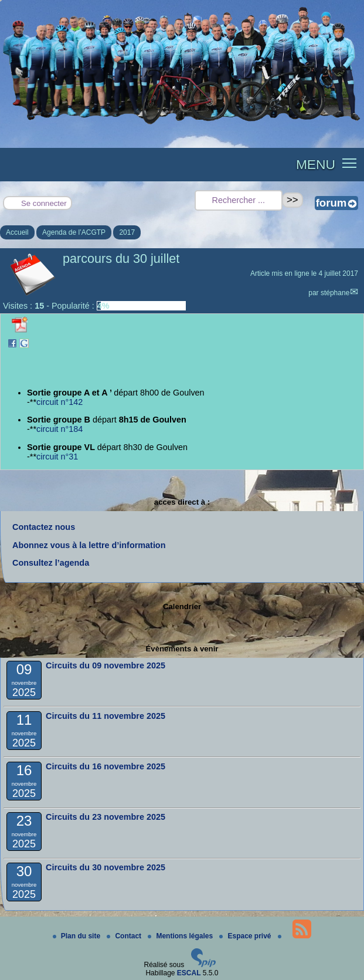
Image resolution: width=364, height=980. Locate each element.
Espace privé (246, 936)
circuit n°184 (59, 429)
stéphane (335, 293)
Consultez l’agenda (51, 563)
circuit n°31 (57, 457)
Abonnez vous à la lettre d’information (89, 545)
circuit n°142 (59, 402)
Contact (125, 936)
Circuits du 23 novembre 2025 (106, 817)
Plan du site (78, 936)
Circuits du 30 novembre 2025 (106, 867)
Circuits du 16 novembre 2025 (106, 766)
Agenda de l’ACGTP (74, 232)
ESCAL (189, 973)
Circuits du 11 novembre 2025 (106, 716)
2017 (127, 232)
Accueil (17, 232)
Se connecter (44, 203)
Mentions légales (181, 936)
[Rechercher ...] (239, 200)
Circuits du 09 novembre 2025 (106, 665)
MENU (316, 164)
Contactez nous (44, 527)
